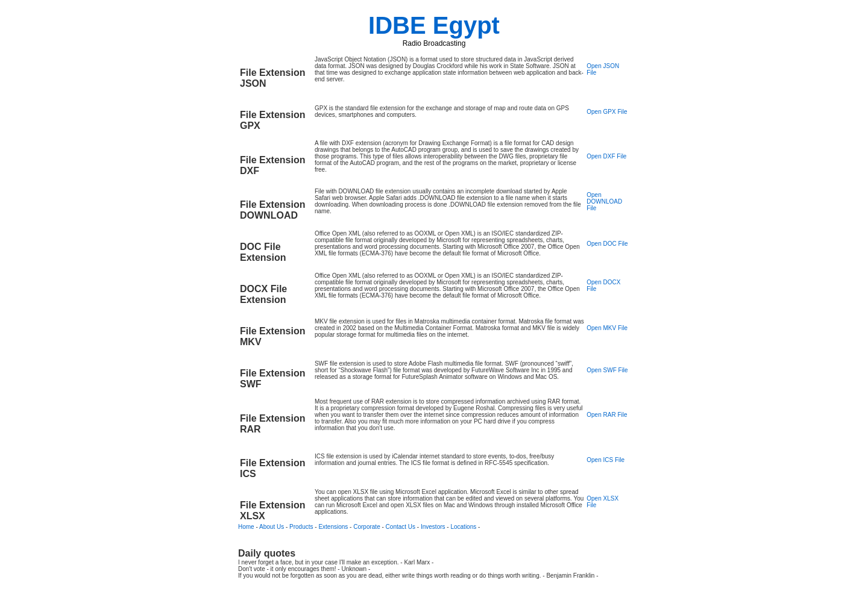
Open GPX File (607, 112)
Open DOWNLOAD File (604, 201)
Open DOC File (607, 244)
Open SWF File (607, 370)
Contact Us (401, 527)
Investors (433, 527)
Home (246, 527)
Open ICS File (605, 460)
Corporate (366, 527)
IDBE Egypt (434, 25)
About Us (272, 527)
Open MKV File (607, 328)
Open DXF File (606, 156)
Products (301, 527)
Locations (463, 527)
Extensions (333, 527)
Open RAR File (607, 415)
